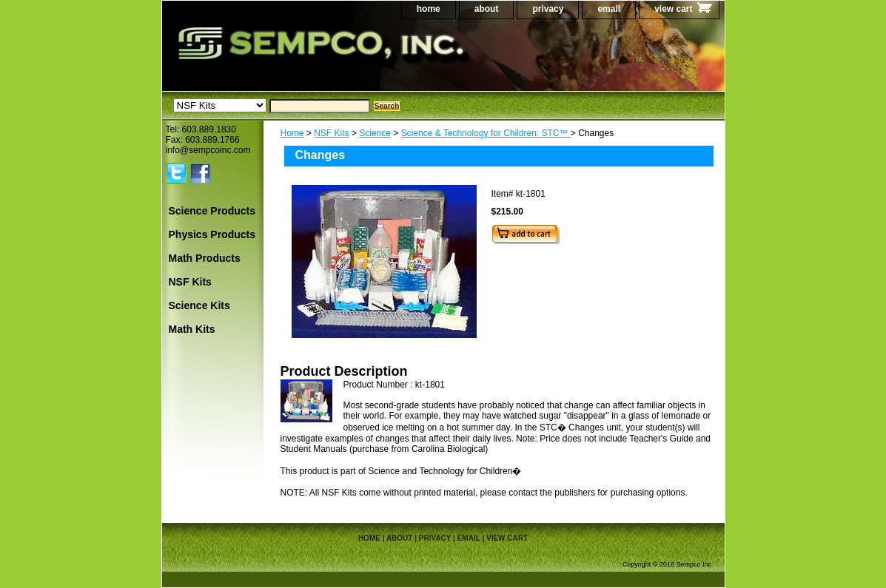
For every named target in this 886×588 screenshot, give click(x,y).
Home (292, 133)
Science (375, 133)
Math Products (205, 258)
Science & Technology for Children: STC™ (486, 133)
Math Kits (192, 329)
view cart (673, 9)
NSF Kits (331, 133)
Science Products (212, 211)
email (609, 9)
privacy (548, 9)
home (429, 9)
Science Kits (199, 305)
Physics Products (212, 234)
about (487, 9)
